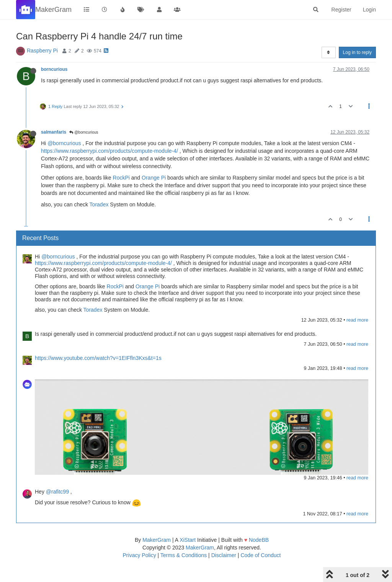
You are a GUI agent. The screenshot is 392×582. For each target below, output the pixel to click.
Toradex (99, 204)
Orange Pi (154, 178)
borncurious (54, 69)
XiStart (188, 540)
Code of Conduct (261, 555)
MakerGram (157, 540)
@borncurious (84, 132)
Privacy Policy (140, 555)
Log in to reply (357, 52)
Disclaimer (224, 555)
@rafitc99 (57, 492)
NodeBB (259, 540)
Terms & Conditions (184, 555)
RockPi (121, 178)
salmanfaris (54, 132)
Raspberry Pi (42, 51)
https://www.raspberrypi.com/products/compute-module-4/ (109, 151)
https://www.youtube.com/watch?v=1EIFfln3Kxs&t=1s (98, 358)
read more (357, 320)
